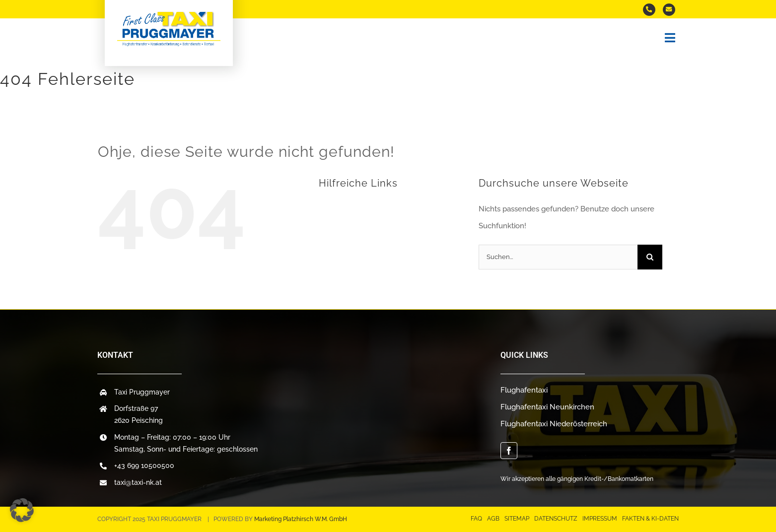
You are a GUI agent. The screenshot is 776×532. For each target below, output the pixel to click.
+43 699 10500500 (144, 465)
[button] (22, 510)
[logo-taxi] (169, 14)
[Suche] (650, 257)
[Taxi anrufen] (649, 10)
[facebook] (509, 451)
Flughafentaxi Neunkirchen (547, 407)
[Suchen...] (558, 257)
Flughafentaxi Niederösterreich (554, 424)
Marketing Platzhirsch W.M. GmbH (301, 519)
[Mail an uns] (669, 10)
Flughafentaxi (524, 390)
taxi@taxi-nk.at (138, 482)
